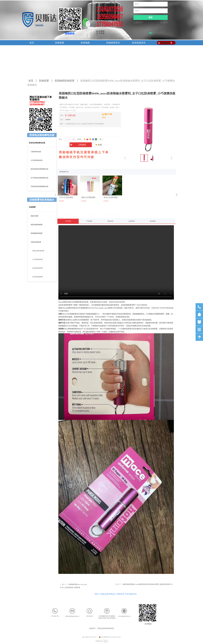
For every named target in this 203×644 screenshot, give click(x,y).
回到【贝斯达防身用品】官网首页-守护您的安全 (116, 594)
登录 (151, 17)
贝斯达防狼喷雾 (36, 242)
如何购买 (132, 221)
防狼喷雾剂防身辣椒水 (42, 200)
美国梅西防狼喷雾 (65, 81)
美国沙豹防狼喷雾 (37, 225)
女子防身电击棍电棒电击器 (39, 178)
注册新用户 (138, 22)
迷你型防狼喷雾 (38, 277)
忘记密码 (164, 22)
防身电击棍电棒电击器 (42, 135)
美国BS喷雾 (35, 216)
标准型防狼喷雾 (38, 268)
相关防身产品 (64, 172)
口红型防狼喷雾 (38, 259)
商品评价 (110, 221)
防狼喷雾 (44, 81)
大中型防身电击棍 (36, 160)
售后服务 (153, 221)
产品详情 (68, 221)
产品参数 (89, 221)
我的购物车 (165, 43)
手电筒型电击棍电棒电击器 (39, 186)
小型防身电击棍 (36, 152)
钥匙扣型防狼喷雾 (38, 251)
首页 (31, 81)
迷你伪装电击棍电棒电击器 (39, 169)
